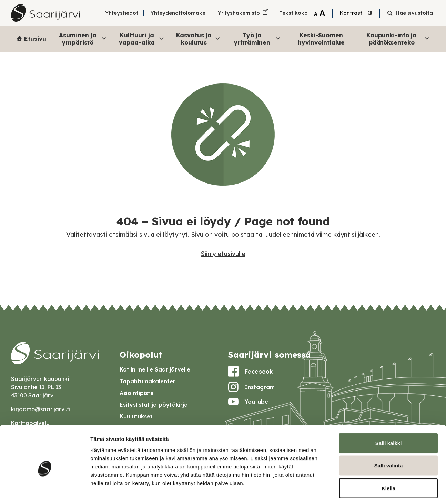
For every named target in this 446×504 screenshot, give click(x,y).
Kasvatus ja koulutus (198, 38)
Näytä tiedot (369, 490)
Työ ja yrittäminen (257, 38)
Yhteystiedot (122, 13)
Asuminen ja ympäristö (83, 38)
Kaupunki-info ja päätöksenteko (398, 38)
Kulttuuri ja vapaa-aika (142, 38)
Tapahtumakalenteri (148, 381)
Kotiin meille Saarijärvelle (155, 369)
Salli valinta (389, 436)
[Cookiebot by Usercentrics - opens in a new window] (45, 491)
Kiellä (388, 459)
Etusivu (35, 38)
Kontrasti (352, 13)
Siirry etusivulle (223, 254)
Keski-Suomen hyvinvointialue (321, 38)
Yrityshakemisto (239, 13)
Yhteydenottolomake (178, 13)
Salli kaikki (389, 413)
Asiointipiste (137, 393)
